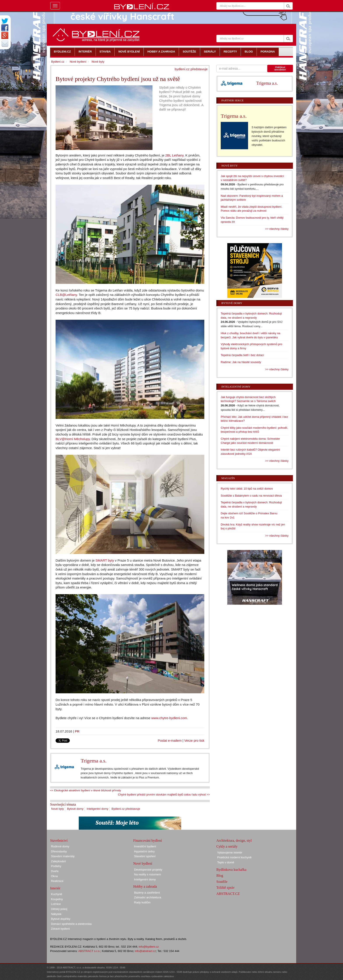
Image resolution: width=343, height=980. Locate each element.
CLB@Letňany (66, 295)
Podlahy (56, 866)
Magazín (228, 478)
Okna (54, 876)
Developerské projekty (148, 870)
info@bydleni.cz (149, 947)
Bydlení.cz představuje (126, 809)
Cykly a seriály (227, 846)
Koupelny (57, 899)
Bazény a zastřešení (147, 893)
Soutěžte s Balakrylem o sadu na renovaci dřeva (251, 496)
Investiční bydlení (145, 846)
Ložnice (56, 904)
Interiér (55, 888)
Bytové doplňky (61, 919)
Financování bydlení (148, 840)
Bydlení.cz (58, 62)
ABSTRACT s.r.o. (89, 951)
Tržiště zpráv (225, 888)
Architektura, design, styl (234, 840)
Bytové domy (75, 809)
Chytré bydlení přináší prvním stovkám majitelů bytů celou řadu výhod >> (164, 795)
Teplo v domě (226, 862)
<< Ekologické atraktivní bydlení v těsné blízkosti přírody (86, 790)
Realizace (57, 881)
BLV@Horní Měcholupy (73, 439)
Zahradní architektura (148, 897)
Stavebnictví (59, 840)
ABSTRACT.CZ (228, 894)
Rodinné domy (60, 846)
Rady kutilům (142, 902)
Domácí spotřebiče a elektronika (71, 924)
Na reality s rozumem (148, 874)
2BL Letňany (174, 155)
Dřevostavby (59, 851)
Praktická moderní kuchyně (234, 857)
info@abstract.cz (145, 951)
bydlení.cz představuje (191, 69)
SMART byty (105, 560)
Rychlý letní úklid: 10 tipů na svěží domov (247, 489)
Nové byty (58, 809)
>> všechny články (277, 229)
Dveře (55, 871)
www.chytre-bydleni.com (169, 718)
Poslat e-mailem (170, 740)
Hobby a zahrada (145, 886)
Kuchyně (57, 894)
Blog (220, 876)
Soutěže (222, 882)
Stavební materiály (63, 856)
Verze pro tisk (194, 740)
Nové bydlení (78, 62)
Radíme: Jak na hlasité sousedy (241, 362)
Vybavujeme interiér (230, 853)
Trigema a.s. (94, 761)
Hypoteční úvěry (144, 851)
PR (77, 731)
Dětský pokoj (59, 909)
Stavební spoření (145, 856)
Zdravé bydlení (60, 929)
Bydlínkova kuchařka (231, 870)
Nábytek (56, 914)
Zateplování (58, 861)
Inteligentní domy (97, 809)
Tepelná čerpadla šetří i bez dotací (242, 355)
